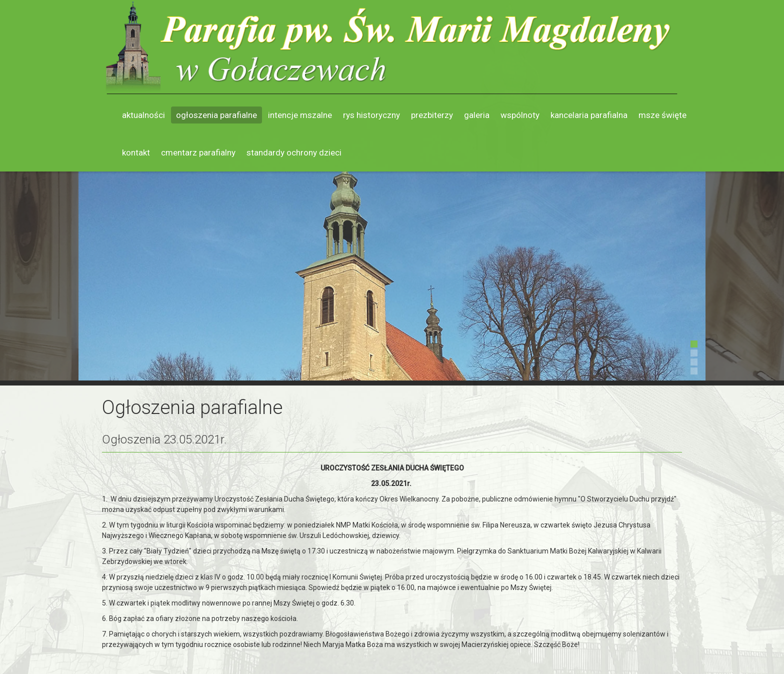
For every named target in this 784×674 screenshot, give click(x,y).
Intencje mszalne (300, 115)
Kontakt (136, 152)
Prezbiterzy (432, 115)
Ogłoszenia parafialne (216, 115)
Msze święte (662, 115)
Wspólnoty (520, 115)
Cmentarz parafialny (198, 152)
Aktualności (143, 115)
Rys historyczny (371, 115)
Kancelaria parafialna (589, 115)
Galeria (477, 115)
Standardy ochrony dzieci (294, 152)
